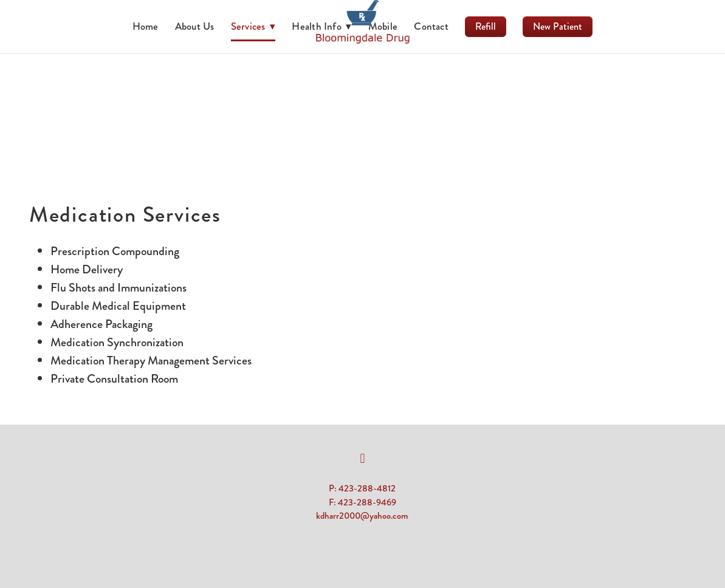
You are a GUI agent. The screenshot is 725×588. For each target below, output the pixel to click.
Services (253, 26)
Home (146, 26)
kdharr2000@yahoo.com (362, 516)
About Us (195, 26)
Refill (486, 26)
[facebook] (362, 459)
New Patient (558, 26)
